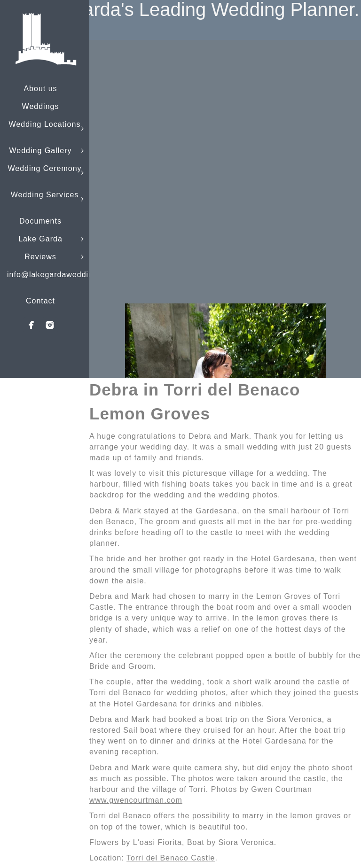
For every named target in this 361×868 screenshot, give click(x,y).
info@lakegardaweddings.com (64, 275)
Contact (40, 301)
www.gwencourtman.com (136, 800)
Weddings (41, 106)
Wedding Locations (45, 124)
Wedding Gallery (41, 151)
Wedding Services (45, 195)
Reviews (40, 257)
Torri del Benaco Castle (171, 858)
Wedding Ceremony (44, 168)
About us (40, 89)
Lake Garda (40, 239)
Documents (40, 221)
